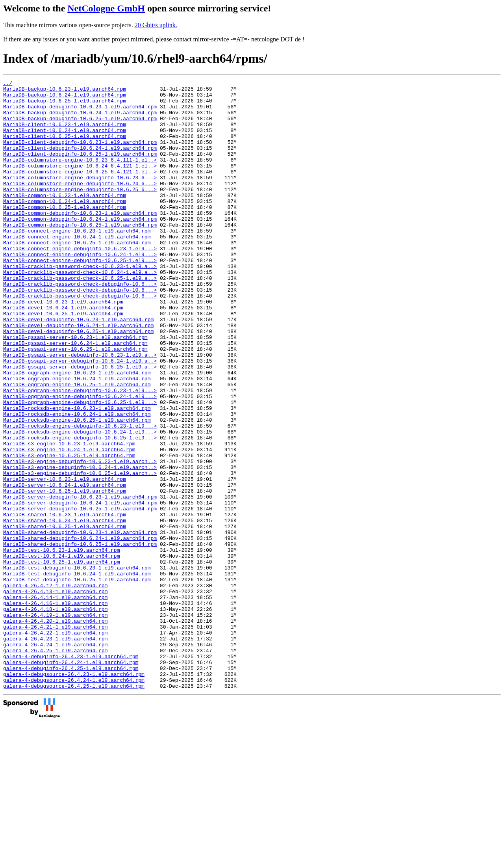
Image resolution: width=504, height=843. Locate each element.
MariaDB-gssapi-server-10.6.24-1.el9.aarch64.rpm (75, 396)
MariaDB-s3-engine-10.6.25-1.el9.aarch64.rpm (69, 531)
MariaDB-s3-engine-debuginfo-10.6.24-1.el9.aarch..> (80, 545)
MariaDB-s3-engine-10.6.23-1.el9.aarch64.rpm (69, 517)
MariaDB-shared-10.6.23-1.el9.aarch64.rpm (65, 602)
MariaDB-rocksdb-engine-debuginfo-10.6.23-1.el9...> (80, 495)
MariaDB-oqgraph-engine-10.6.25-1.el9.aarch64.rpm (77, 446)
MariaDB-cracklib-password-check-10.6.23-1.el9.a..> (80, 304)
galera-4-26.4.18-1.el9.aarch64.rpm (55, 715)
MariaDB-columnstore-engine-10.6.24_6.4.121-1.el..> (80, 183)
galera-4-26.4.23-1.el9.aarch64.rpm (55, 751)
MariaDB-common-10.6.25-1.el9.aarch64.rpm (65, 233)
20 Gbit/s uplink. (156, 25)
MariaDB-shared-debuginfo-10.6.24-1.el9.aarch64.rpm (80, 630)
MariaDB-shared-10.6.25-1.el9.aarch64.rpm (65, 616)
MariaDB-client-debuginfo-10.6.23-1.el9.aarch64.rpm (80, 155)
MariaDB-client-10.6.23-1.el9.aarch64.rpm (65, 134)
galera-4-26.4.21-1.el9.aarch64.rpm (55, 737)
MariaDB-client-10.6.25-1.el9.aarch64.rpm (65, 148)
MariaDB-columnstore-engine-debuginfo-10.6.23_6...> (80, 197)
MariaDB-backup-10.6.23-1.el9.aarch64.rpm (65, 91)
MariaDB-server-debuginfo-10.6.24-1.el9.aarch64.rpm (80, 588)
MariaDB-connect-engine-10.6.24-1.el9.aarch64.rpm (77, 268)
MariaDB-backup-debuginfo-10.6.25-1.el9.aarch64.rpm (80, 127)
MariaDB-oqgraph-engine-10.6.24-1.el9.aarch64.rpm (77, 439)
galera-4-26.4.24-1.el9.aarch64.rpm (55, 758)
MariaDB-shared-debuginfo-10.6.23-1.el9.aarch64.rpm (80, 623)
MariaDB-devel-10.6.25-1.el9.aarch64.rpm (63, 361)
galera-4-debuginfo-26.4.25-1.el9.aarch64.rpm (71, 786)
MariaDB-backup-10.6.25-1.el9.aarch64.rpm (65, 105)
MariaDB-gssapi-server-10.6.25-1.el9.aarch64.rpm (75, 403)
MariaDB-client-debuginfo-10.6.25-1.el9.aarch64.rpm (80, 169)
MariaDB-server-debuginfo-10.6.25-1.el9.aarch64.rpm (80, 595)
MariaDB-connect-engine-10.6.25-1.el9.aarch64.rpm (77, 275)
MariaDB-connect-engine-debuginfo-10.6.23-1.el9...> (80, 283)
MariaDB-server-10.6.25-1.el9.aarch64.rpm (65, 573)
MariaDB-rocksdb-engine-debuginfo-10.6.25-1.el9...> (80, 510)
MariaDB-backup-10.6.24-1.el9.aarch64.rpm (65, 98)
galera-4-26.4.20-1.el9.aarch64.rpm (55, 729)
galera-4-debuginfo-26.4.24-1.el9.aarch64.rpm (71, 779)
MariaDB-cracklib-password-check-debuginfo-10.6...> (80, 325)
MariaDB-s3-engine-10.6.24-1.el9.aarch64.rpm (69, 524)
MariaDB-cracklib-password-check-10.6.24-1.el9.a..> (80, 311)
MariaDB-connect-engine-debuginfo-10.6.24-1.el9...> (80, 290)
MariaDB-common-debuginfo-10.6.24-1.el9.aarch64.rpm (80, 247)
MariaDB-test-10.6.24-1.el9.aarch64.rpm (61, 651)
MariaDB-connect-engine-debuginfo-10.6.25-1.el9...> (80, 297)
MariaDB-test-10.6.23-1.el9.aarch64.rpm (61, 644)
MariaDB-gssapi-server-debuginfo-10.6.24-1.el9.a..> (80, 417)
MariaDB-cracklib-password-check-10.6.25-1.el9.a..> (80, 318)
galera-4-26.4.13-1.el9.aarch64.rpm (55, 694)
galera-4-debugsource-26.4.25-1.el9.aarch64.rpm (74, 808)
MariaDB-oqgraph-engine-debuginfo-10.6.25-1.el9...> (80, 467)
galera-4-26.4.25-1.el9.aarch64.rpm (55, 765)
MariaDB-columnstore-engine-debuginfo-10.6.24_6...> (80, 205)
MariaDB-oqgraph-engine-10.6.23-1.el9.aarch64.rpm (77, 432)
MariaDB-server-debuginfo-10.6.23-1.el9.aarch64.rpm (80, 581)
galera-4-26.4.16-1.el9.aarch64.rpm (55, 708)
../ (8, 84)
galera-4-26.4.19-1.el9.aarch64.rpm (55, 722)
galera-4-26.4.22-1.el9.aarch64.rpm (55, 744)
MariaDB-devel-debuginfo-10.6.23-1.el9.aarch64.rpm (78, 368)
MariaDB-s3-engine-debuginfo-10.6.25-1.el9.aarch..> (80, 552)
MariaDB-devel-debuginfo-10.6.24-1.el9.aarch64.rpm (78, 375)
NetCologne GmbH (106, 8)
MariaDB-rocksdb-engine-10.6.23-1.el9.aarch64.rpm (77, 474)
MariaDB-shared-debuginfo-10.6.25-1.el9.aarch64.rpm (80, 637)
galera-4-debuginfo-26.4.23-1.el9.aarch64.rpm (71, 772)
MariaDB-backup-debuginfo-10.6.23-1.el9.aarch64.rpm (80, 112)
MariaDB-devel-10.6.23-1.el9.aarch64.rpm (63, 346)
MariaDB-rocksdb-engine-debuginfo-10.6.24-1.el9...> (80, 502)
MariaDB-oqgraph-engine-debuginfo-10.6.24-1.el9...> (80, 460)
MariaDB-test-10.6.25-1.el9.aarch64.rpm (61, 659)
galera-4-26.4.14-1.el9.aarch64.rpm (55, 701)
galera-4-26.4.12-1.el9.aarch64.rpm (55, 687)
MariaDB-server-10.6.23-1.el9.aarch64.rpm (65, 559)
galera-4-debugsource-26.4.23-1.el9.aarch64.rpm (74, 793)
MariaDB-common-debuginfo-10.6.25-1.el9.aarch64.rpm (80, 254)
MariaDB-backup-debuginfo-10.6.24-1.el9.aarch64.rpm (80, 119)
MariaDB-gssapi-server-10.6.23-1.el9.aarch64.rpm (75, 389)
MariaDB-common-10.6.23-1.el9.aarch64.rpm (65, 219)
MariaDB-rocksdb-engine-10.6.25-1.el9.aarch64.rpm (77, 488)
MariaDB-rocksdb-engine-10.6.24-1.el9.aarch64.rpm (77, 481)
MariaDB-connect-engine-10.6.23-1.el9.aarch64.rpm (77, 261)
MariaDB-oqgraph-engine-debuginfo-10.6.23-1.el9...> (80, 453)
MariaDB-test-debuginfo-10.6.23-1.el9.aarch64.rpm (77, 666)
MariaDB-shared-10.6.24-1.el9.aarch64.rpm (65, 609)
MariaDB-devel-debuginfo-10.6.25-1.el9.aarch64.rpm (78, 382)
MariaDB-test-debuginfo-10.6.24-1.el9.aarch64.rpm (77, 673)
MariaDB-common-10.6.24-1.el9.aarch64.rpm (65, 226)
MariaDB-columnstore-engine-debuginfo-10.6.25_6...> (80, 212)
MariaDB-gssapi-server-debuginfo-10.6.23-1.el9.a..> (80, 410)
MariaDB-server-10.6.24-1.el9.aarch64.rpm (65, 566)
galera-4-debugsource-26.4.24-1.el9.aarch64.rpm (74, 800)
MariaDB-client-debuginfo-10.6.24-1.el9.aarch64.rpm (80, 162)
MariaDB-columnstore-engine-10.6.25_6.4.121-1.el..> (80, 190)
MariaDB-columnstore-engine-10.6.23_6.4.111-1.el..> (80, 176)
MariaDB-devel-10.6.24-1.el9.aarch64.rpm (63, 354)
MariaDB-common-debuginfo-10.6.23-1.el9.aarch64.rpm (80, 240)
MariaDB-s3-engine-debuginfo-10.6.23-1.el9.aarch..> (80, 538)
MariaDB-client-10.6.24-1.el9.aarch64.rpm (65, 141)
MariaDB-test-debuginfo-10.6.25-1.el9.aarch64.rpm (77, 680)
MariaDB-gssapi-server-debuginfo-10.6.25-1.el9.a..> (80, 424)
